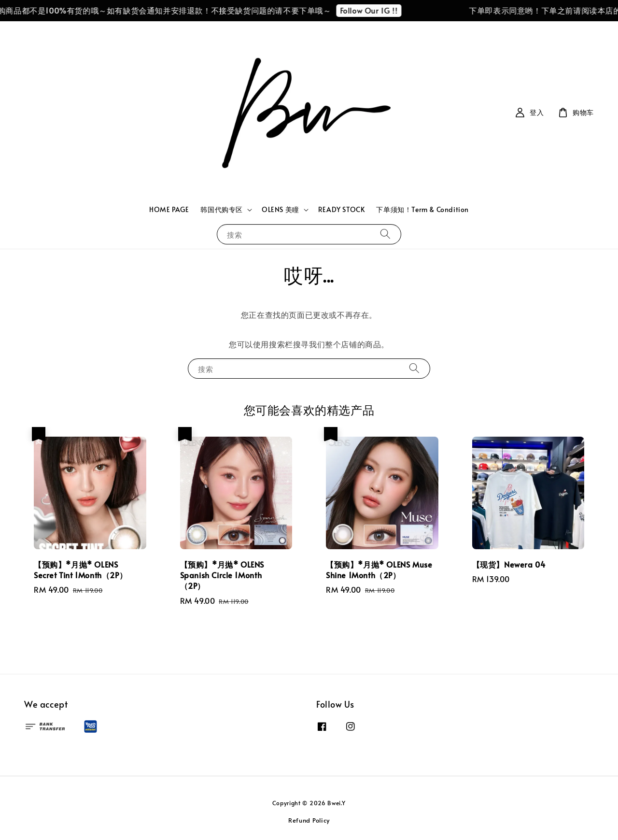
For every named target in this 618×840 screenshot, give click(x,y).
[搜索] (385, 234)
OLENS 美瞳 (281, 210)
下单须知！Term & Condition (422, 209)
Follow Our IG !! (374, 10)
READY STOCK (342, 209)
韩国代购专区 (222, 210)
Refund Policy (309, 820)
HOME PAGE (169, 209)
